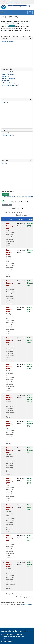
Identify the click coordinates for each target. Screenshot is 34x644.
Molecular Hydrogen (8, 79)
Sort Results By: (14, 208)
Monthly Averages (7, 135)
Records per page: (22, 215)
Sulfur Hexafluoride (8, 83)
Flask (3, 102)
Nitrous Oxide (6, 81)
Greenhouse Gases (8, 42)
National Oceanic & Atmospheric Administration (13, 638)
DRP (3, 163)
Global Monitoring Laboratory (18, 6)
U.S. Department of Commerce (13, 635)
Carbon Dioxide (7, 72)
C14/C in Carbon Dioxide (9, 85)
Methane (5, 76)
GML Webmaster (27, 604)
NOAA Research (8, 641)
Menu (4, 12)
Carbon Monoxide (7, 74)
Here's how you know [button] (16, 3)
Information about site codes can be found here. (18, 197)
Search (6, 194)
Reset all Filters (7, 205)
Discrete (4, 133)
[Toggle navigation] (30, 12)
